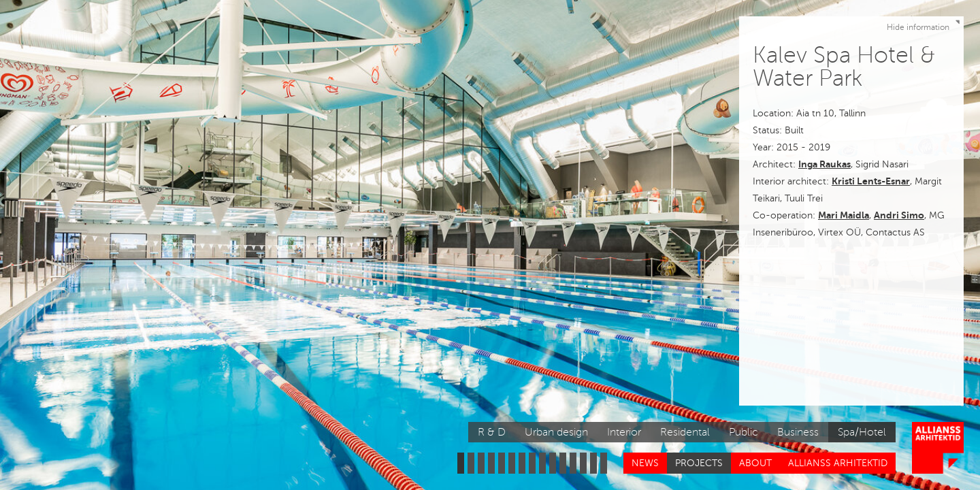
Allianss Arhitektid (838, 463)
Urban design (556, 432)
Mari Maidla (844, 215)
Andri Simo (899, 215)
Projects (699, 463)
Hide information (925, 24)
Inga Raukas (824, 164)
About (755, 463)
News (645, 463)
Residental (685, 432)
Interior (624, 432)
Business (798, 432)
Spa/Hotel (862, 432)
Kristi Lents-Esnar (871, 181)
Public (744, 432)
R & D (492, 432)
